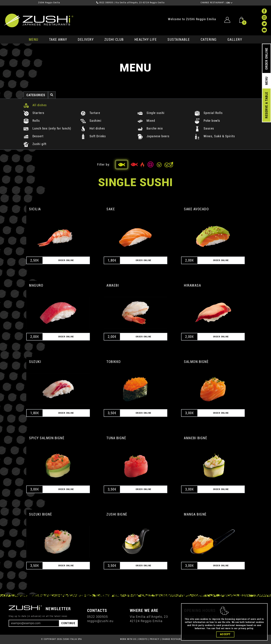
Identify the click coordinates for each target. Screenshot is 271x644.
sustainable (179, 40)
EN (230, 3)
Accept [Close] (225, 635)
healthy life (146, 40)
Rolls (32, 121)
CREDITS (143, 639)
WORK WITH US (128, 639)
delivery (86, 40)
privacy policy (246, 629)
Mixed (146, 121)
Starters (34, 113)
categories (36, 95)
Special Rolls (209, 113)
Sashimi (91, 121)
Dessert (33, 136)
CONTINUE (68, 623)
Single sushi (151, 113)
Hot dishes (93, 128)
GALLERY (235, 40)
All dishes (35, 105)
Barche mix (150, 128)
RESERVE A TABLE (266, 105)
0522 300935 (106, 3)
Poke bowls (207, 121)
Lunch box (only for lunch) (47, 128)
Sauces (204, 128)
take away (58, 40)
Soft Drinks (93, 136)
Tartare (90, 113)
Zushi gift (35, 144)
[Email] (34, 623)
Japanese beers (154, 136)
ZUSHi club (114, 40)
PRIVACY (155, 639)
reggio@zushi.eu (100, 621)
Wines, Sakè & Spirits (215, 136)
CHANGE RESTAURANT (212, 3)
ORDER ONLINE (266, 59)
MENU (34, 40)
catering (209, 40)
